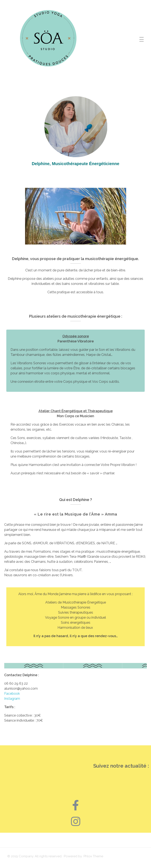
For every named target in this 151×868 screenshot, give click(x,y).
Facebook (13, 694)
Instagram (12, 699)
